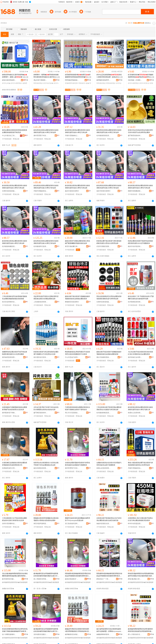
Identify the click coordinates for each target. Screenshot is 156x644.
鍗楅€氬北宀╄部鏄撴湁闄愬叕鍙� (104, 579)
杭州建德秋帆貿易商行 (104, 413)
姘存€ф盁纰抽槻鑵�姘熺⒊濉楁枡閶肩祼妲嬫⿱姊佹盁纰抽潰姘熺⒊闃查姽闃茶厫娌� (109, 76)
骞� (26, 80)
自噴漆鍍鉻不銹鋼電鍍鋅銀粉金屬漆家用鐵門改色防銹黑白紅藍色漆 (15, 408)
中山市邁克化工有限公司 (9, 136)
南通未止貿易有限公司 (135, 413)
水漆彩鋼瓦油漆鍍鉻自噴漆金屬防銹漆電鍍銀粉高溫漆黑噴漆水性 (15, 464)
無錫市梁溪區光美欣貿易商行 (104, 524)
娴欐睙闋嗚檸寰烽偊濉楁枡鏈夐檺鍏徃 (104, 634)
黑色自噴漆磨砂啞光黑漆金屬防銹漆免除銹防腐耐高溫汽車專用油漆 (109, 298)
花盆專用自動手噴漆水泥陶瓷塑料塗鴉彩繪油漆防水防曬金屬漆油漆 (46, 298)
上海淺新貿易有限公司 (41, 302)
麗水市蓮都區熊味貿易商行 (104, 357)
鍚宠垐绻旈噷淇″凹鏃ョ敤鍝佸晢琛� (72, 579)
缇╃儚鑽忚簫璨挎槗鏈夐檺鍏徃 (9, 634)
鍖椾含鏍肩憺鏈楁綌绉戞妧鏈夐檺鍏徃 (9, 80)
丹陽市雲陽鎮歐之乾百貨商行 (72, 136)
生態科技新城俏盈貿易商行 (9, 191)
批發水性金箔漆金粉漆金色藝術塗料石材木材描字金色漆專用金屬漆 (140, 131)
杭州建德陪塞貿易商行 (104, 136)
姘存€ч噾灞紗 (144, 83)
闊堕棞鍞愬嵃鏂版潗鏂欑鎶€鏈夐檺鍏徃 (72, 80)
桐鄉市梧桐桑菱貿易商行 (135, 191)
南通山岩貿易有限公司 (104, 468)
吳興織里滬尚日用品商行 (9, 468)
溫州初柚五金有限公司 (135, 357)
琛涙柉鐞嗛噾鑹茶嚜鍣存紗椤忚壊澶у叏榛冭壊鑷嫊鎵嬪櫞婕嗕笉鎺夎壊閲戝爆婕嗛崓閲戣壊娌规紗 (15, 630)
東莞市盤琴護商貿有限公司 (41, 524)
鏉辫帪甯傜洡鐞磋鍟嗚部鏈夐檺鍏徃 (72, 634)
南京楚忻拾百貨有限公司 (41, 357)
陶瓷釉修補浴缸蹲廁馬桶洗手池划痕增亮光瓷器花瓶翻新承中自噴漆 (77, 353)
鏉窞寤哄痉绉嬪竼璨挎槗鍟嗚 (9, 579)
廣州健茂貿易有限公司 (9, 357)
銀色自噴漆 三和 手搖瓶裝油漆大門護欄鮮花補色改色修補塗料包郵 (141, 298)
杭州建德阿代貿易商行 (41, 246)
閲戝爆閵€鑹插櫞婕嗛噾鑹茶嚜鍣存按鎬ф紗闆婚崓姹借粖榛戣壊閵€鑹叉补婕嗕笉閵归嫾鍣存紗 (78, 575)
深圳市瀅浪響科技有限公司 (9, 524)
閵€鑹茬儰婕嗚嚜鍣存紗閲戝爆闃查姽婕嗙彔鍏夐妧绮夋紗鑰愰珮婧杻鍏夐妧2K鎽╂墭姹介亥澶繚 (141, 575)
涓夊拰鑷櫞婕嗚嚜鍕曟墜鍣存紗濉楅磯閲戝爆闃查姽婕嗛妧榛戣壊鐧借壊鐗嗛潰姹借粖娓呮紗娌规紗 (15, 575)
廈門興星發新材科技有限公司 (135, 136)
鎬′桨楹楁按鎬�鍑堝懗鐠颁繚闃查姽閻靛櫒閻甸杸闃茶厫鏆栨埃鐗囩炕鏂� (141, 76)
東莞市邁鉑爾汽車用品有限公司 (72, 246)
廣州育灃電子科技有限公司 (41, 136)
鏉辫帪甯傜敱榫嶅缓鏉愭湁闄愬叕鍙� (104, 80)
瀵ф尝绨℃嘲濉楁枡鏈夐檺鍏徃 (41, 80)
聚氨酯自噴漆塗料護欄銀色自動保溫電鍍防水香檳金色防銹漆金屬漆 (46, 519)
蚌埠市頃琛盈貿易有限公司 (135, 524)
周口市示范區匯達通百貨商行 (72, 413)
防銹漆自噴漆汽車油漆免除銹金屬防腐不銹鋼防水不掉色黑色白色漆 (46, 353)
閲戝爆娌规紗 (101, 83)
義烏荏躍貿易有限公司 (41, 468)
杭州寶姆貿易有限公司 (135, 302)
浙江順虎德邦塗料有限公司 (72, 524)
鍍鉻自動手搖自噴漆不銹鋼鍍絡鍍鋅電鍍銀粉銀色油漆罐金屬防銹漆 (77, 298)
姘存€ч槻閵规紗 (16, 83)
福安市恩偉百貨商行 (103, 191)
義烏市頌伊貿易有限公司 (135, 246)
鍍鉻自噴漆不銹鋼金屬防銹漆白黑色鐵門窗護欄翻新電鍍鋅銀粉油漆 (77, 242)
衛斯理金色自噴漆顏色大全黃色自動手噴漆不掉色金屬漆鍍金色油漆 (46, 464)
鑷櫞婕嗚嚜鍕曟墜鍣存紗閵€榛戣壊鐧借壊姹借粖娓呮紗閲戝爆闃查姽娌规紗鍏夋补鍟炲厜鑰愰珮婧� (140, 630)
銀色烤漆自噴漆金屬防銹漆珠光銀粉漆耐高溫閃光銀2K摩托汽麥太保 (140, 408)
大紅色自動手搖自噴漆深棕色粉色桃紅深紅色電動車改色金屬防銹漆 (140, 353)
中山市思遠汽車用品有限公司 (72, 357)
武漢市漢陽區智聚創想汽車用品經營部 (104, 246)
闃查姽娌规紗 (38, 83)
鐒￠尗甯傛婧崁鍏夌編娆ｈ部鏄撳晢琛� (135, 634)
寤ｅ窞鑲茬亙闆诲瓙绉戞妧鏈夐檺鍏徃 (41, 579)
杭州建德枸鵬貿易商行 (9, 246)
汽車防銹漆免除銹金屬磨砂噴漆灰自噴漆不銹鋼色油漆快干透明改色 (77, 408)
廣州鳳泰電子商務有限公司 (9, 413)
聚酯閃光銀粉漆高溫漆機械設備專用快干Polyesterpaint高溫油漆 (77, 519)
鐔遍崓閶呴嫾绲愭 (71, 83)
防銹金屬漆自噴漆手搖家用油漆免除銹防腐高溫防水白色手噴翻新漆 (140, 242)
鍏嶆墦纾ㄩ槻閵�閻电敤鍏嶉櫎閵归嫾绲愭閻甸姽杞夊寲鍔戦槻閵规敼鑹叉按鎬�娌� (46, 76)
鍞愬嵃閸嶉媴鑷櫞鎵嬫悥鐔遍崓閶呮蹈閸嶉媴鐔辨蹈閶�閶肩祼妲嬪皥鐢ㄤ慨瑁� (78, 76)
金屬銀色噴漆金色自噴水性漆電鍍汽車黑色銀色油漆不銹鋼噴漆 (109, 464)
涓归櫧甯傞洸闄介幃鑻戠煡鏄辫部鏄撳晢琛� (41, 634)
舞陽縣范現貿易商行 (72, 302)
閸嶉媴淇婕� (84, 83)
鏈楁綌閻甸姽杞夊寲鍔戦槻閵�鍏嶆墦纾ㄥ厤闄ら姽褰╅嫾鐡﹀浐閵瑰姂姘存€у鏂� (15, 76)
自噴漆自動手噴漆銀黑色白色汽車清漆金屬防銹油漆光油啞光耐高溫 (109, 519)
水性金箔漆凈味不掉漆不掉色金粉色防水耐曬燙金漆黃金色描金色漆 (46, 408)
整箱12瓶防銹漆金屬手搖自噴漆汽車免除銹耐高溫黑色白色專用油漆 (140, 464)
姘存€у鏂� (6, 83)
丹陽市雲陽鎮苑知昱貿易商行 (41, 191)
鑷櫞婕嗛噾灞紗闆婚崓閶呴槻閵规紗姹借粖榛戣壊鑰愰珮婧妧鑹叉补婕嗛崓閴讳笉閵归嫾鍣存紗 (46, 575)
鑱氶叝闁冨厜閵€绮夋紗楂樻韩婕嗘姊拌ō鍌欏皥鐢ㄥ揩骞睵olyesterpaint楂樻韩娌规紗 (109, 630)
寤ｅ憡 (26, 77)
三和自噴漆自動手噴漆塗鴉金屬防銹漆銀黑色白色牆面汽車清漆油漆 (109, 408)
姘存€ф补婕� (48, 83)
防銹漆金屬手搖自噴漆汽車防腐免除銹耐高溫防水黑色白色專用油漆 (109, 242)
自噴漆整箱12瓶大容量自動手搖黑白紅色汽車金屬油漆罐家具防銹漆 (140, 519)
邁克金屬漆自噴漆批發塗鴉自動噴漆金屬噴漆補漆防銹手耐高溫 (15, 131)
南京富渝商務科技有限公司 (9, 302)
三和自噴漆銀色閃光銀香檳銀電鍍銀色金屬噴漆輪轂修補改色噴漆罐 (15, 298)
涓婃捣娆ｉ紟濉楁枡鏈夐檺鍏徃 (135, 80)
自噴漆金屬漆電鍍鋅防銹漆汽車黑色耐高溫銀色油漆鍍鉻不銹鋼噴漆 (77, 464)
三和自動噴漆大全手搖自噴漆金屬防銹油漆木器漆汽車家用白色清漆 (15, 519)
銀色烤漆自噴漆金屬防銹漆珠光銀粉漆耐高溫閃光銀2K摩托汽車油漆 (46, 131)
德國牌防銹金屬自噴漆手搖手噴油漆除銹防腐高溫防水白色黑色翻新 (15, 353)
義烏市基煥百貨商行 (72, 191)
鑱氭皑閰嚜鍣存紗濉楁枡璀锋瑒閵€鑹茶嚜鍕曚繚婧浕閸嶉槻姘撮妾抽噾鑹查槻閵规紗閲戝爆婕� (78, 630)
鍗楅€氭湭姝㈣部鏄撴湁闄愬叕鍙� (135, 579)
